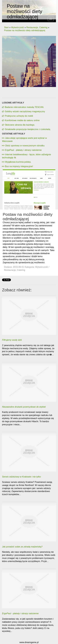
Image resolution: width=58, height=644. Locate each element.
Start (6, 27)
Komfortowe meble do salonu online (22, 120)
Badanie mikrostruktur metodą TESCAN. (24, 107)
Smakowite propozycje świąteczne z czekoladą (28, 129)
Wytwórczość (18, 27)
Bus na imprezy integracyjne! (18, 166)
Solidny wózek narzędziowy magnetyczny (25, 111)
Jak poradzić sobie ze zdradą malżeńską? (22, 547)
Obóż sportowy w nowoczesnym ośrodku (24, 146)
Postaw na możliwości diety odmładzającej (25, 30)
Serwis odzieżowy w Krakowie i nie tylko (21, 477)
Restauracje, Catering (37, 27)
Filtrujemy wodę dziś (12, 340)
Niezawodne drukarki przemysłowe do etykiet (24, 407)
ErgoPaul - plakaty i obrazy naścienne (23, 150)
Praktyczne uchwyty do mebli (19, 116)
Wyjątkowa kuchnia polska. (17, 162)
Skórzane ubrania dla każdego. (20, 125)
